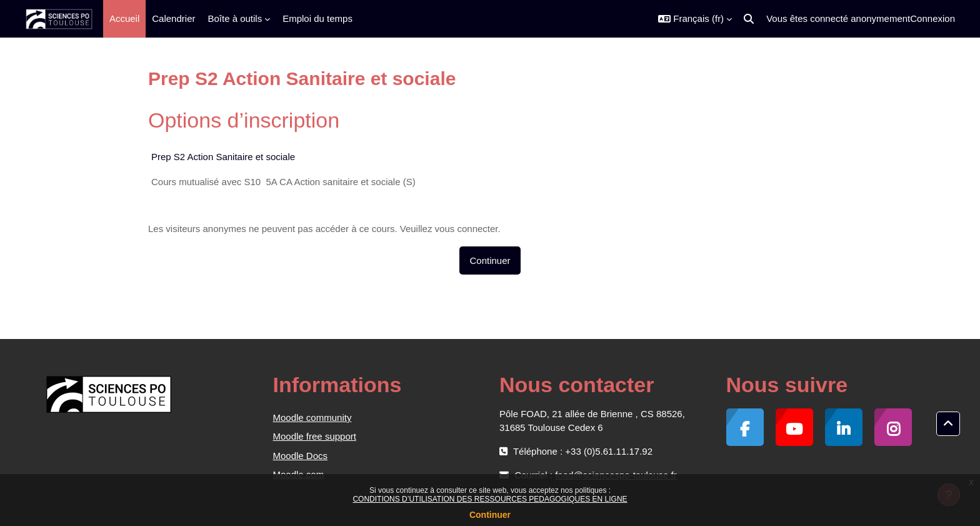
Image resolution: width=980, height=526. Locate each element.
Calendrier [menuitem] (173, 18)
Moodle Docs (301, 456)
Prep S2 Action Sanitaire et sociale (223, 157)
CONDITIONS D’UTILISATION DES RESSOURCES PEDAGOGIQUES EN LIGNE (490, 499)
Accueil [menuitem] (124, 18)
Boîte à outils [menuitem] (235, 18)
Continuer (490, 515)
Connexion (932, 18)
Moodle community (312, 417)
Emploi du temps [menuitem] (317, 18)
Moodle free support (315, 436)
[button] (695, 19)
